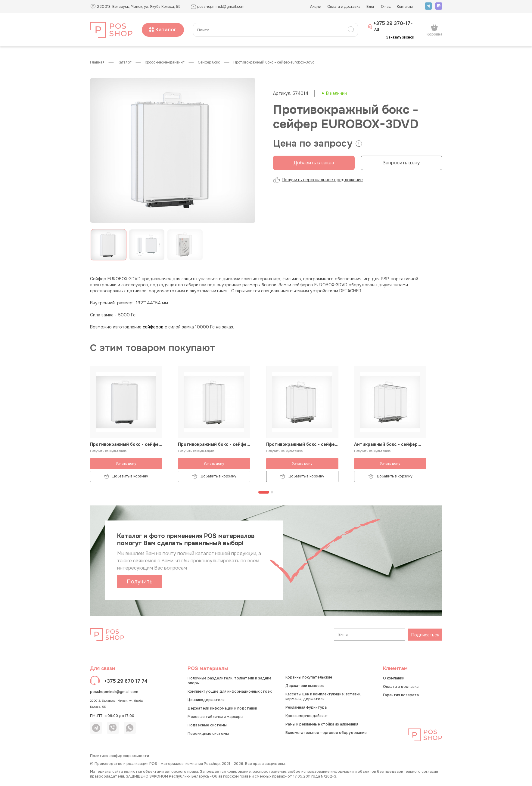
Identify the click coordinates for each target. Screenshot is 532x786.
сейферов (153, 327)
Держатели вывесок (305, 686)
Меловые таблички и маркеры (215, 717)
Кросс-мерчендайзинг (165, 62)
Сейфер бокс (209, 62)
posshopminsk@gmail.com (114, 692)
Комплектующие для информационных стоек (230, 691)
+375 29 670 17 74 (126, 681)
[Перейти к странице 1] (264, 492)
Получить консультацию (108, 451)
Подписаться (425, 635)
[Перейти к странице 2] (272, 492)
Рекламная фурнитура (306, 707)
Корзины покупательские (309, 677)
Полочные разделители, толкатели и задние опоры (230, 681)
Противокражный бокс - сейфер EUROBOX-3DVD (274, 62)
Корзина (434, 30)
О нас (386, 7)
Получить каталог (140, 583)
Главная (97, 62)
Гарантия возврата (401, 695)
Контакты (405, 7)
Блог (371, 7)
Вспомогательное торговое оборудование (326, 733)
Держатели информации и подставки (222, 708)
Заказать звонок (402, 37)
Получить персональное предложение (318, 180)
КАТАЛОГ (125, 62)
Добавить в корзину (126, 476)
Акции (316, 7)
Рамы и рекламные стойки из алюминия (322, 724)
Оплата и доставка (344, 7)
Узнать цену (126, 464)
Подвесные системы (207, 725)
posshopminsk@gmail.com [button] (218, 7)
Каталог (163, 30)
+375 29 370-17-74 (390, 26)
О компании (394, 678)
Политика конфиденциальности (120, 756)
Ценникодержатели (206, 700)
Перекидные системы (208, 734)
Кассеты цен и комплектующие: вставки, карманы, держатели (323, 697)
